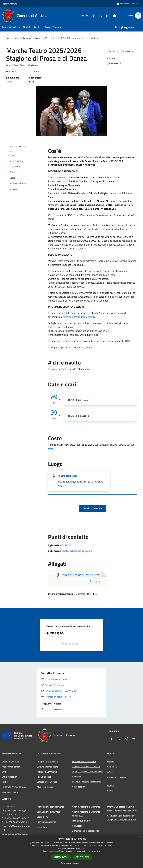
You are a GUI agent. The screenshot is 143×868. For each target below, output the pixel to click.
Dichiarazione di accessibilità (86, 831)
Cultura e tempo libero (47, 767)
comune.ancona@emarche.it (16, 834)
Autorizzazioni (79, 787)
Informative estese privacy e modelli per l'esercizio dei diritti (122, 809)
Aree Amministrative (12, 767)
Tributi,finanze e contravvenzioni (88, 772)
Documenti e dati (10, 792)
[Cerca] (138, 16)
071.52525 (66, 545)
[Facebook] (92, 15)
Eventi (38, 38)
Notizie (111, 762)
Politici (5, 782)
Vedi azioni (128, 51)
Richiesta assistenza (47, 822)
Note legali (77, 826)
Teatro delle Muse (68, 476)
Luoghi (110, 786)
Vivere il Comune (23, 38)
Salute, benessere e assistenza (87, 782)
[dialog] (71, 851)
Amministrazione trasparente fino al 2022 (86, 814)
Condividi (113, 51)
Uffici (4, 772)
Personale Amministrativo (14, 787)
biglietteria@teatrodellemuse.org (78, 317)
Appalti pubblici (44, 777)
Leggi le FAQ (43, 817)
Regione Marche (9, 4)
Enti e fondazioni (10, 777)
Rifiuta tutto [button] (83, 857)
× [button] (140, 838)
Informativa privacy (81, 821)
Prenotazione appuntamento (50, 807)
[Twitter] (99, 15)
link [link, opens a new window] (98, 851)
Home (8, 38)
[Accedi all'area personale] (127, 4)
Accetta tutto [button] (61, 857)
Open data (42, 827)
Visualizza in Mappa (92, 508)
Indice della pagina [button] (18, 146)
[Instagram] (106, 15)
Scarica (94, 581)
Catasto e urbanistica (47, 782)
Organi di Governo (10, 762)
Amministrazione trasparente (86, 807)
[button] (71, 863)
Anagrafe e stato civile (47, 762)
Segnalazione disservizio (48, 812)
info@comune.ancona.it (20, 826)
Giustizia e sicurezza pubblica (86, 767)
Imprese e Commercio (47, 772)
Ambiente (77, 777)
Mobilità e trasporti (46, 787)
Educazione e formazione (84, 761)
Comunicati (113, 767)
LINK (97, 335)
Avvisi (110, 772)
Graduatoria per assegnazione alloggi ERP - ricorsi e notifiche (122, 818)
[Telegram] (113, 15)
